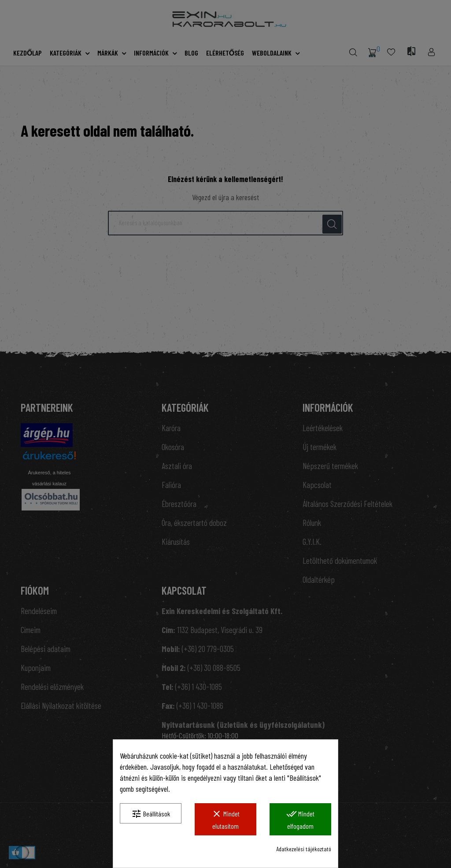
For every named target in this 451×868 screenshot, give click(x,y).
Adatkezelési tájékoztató (304, 849)
